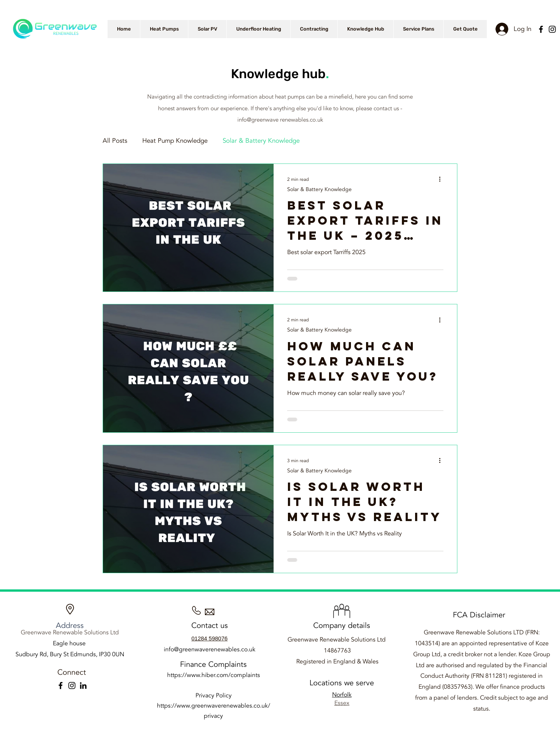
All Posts (115, 141)
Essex (342, 703)
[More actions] (442, 179)
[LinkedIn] (83, 686)
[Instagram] (552, 29)
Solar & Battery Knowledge (261, 141)
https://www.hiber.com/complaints (214, 675)
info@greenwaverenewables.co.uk (210, 649)
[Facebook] (541, 29)
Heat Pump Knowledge (175, 141)
